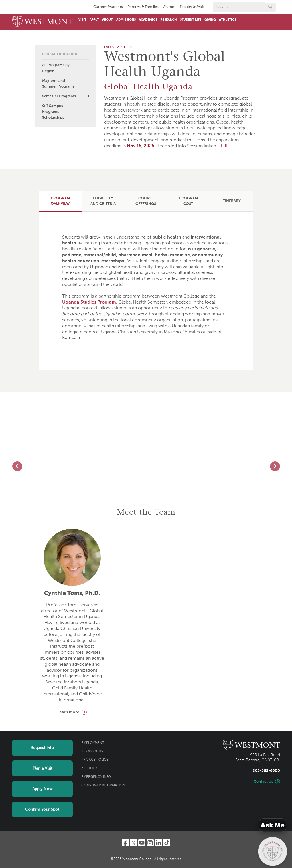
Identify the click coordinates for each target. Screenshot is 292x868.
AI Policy (89, 768)
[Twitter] (134, 843)
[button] (88, 96)
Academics (148, 20)
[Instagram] (150, 843)
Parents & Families (143, 7)
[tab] (60, 201)
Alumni (169, 7)
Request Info (42, 748)
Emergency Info (96, 777)
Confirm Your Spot (42, 810)
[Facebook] (125, 843)
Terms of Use (93, 752)
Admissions (126, 20)
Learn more (68, 712)
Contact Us (263, 782)
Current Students (108, 7)
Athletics (228, 20)
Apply (94, 20)
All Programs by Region (56, 68)
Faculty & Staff (192, 7)
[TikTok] (167, 843)
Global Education (60, 54)
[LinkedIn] (158, 843)
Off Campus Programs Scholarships (53, 112)
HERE (223, 146)
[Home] (42, 22)
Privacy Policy (95, 760)
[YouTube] (142, 843)
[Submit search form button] (270, 7)
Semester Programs (59, 96)
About (108, 20)
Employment (93, 743)
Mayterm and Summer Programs (58, 84)
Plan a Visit (42, 768)
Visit (82, 20)
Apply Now (42, 789)
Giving (210, 20)
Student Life (191, 20)
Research (169, 20)
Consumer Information (103, 786)
